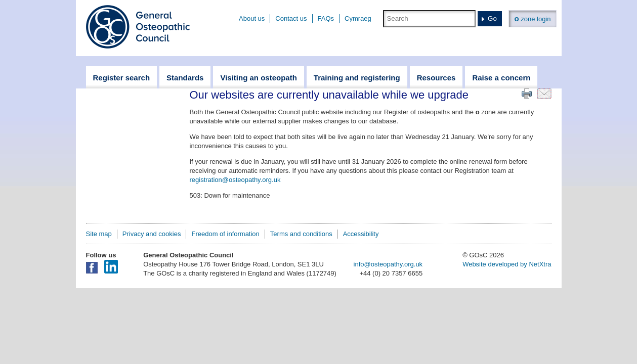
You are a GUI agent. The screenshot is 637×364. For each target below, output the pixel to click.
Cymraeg (358, 18)
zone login (532, 18)
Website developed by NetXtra (507, 264)
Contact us (291, 18)
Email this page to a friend (544, 94)
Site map (99, 234)
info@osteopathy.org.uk (388, 264)
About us (252, 18)
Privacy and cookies (152, 234)
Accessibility (361, 234)
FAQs (326, 18)
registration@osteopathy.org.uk (235, 180)
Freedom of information (225, 234)
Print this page (527, 94)
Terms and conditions (301, 234)
